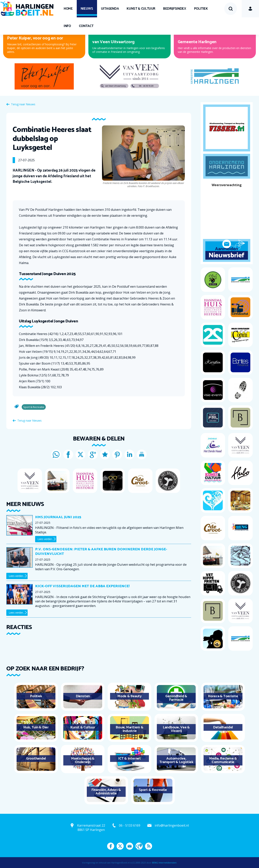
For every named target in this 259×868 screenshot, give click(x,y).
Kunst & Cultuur (141, 9)
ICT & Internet (129, 759)
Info (67, 26)
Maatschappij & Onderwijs (83, 760)
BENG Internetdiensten (164, 863)
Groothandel (36, 759)
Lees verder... (45, 539)
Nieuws (87, 9)
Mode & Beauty (129, 696)
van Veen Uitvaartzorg (113, 42)
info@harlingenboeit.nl (172, 825)
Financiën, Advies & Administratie (106, 792)
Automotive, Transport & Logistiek (176, 760)
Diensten (83, 696)
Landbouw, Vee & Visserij (176, 729)
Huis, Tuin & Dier (36, 727)
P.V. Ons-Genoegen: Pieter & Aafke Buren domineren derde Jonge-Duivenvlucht (101, 552)
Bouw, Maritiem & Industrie (129, 729)
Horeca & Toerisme (223, 696)
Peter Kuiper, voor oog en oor (35, 38)
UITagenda (110, 9)
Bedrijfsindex (175, 9)
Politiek (201, 9)
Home (68, 9)
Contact (86, 26)
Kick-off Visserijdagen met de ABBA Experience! (82, 586)
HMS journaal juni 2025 (58, 517)
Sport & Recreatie (153, 790)
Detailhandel (223, 727)
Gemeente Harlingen (197, 42)
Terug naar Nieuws (23, 104)
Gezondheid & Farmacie (176, 698)
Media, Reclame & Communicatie (223, 760)
